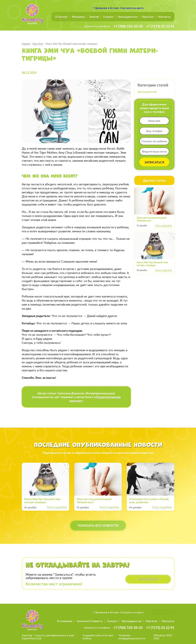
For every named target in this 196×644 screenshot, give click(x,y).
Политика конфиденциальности (132, 637)
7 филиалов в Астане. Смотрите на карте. (119, 8)
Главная (26, 44)
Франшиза (78, 17)
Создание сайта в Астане (98, 635)
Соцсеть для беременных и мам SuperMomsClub (48, 637)
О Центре (61, 17)
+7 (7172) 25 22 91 (160, 26)
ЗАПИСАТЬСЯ (154, 162)
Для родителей (147, 92)
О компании (65, 621)
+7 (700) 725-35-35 (128, 26)
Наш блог (38, 44)
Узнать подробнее (163, 225)
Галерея (108, 17)
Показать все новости (98, 526)
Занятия (94, 17)
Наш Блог (148, 17)
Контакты (164, 17)
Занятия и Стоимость (90, 621)
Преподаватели (128, 17)
